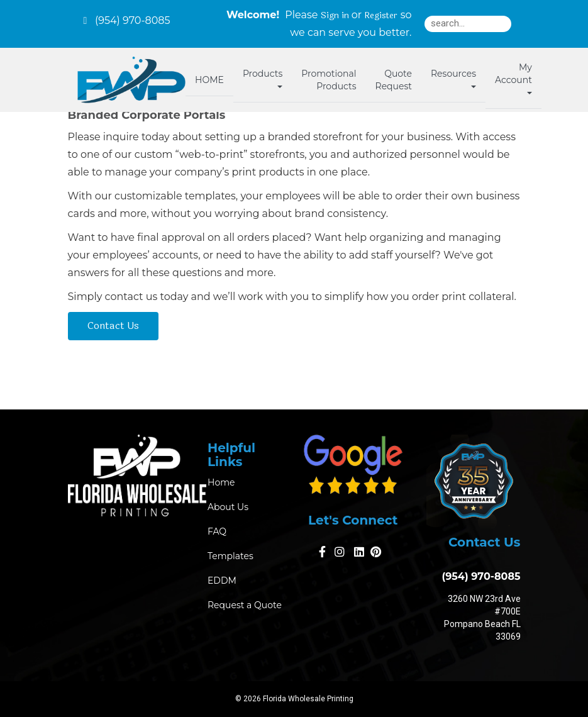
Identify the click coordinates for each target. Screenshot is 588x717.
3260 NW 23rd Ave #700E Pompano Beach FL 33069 (482, 618)
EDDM (222, 581)
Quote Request (394, 80)
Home (221, 482)
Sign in (335, 16)
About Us (228, 507)
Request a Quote (245, 605)
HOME (209, 80)
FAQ (217, 531)
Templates (230, 556)
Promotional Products (329, 80)
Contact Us (113, 325)
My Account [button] (513, 78)
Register (381, 16)
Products (263, 78)
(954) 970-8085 (478, 576)
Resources (453, 78)
